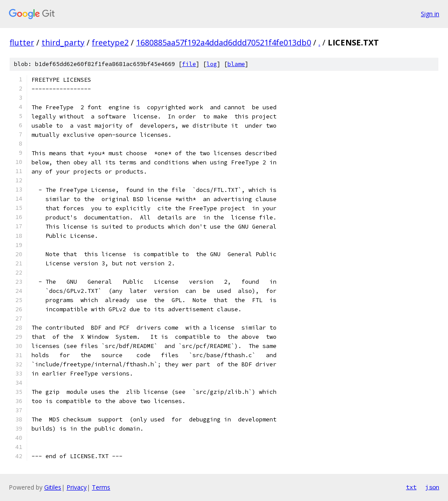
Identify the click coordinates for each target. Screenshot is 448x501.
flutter (22, 42)
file (189, 64)
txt (411, 487)
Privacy (77, 487)
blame (236, 64)
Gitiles (53, 487)
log (212, 64)
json (432, 487)
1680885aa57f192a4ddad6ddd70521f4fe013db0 (224, 42)
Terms (101, 487)
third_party (63, 42)
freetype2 (110, 42)
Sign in (430, 14)
